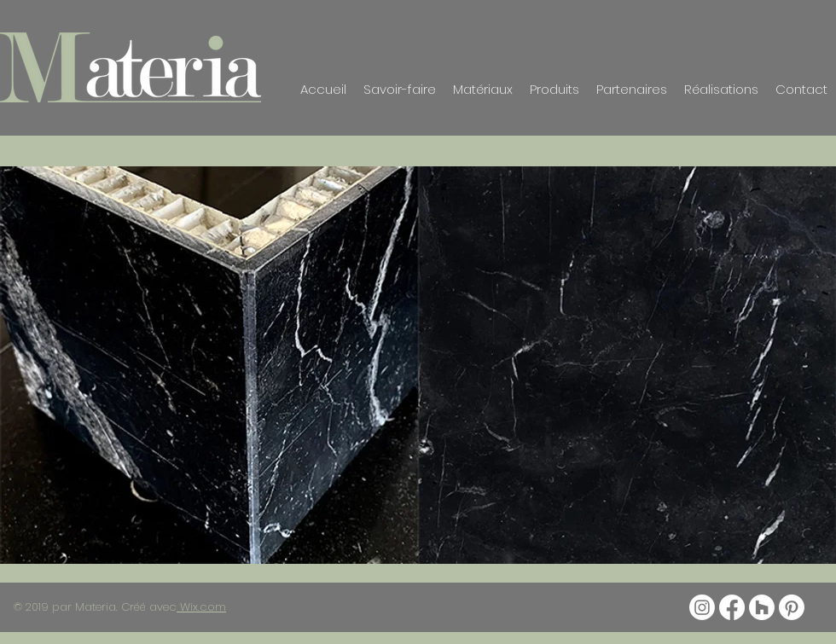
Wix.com (201, 607)
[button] (418, 365)
